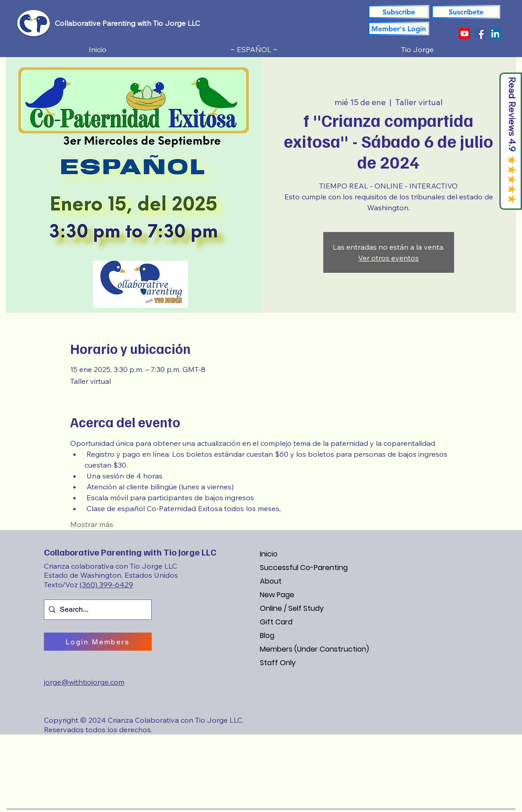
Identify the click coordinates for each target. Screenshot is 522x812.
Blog (267, 636)
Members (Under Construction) (314, 649)
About (271, 581)
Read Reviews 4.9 (512, 114)
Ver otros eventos (388, 258)
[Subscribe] (399, 12)
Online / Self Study (292, 608)
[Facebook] (480, 34)
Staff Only (278, 663)
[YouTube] (465, 34)
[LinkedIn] (495, 34)
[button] (466, 12)
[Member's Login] (399, 29)
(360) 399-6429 (106, 585)
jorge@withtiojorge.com (84, 682)
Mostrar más (92, 524)
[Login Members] (98, 642)
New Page (277, 595)
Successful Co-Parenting (304, 568)
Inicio (269, 554)
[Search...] (96, 610)
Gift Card (276, 622)
